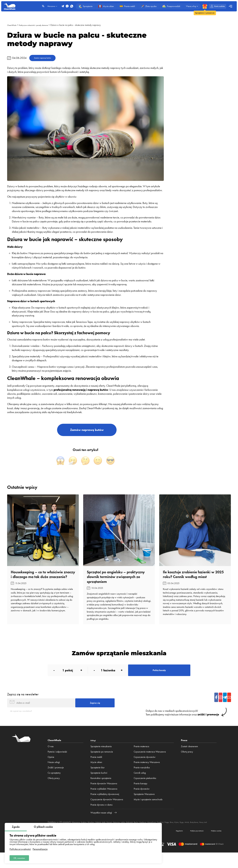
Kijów (203, 833)
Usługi (94, 751)
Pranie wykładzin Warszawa (104, 800)
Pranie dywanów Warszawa (104, 795)
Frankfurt (183, 833)
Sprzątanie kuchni (99, 784)
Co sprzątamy (54, 784)
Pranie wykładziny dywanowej (105, 805)
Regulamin (167, 845)
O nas (51, 757)
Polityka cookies (213, 845)
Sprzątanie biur (98, 779)
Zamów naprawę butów (48, 59)
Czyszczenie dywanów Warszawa (107, 811)
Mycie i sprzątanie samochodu (148, 811)
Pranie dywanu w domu (101, 816)
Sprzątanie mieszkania (101, 757)
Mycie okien (96, 773)
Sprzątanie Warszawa (144, 805)
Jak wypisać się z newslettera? (24, 722)
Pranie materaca (141, 757)
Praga (191, 833)
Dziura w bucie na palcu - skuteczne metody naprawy (87, 25)
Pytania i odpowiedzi (57, 763)
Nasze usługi (54, 773)
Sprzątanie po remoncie (102, 763)
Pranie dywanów (142, 800)
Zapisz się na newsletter (23, 703)
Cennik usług (140, 784)
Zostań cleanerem (189, 757)
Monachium (172, 833)
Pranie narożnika (142, 779)
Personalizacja (40, 848)
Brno (197, 833)
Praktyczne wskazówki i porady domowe (41, 25)
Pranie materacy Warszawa (147, 773)
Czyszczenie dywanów (145, 768)
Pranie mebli (96, 768)
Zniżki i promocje (56, 779)
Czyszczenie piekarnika (145, 789)
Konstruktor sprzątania (101, 789)
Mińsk (215, 833)
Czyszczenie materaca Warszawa (150, 763)
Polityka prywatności (20, 848)
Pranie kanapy (140, 795)
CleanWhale (13, 25)
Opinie (51, 768)
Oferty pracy (54, 789)
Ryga (209, 833)
